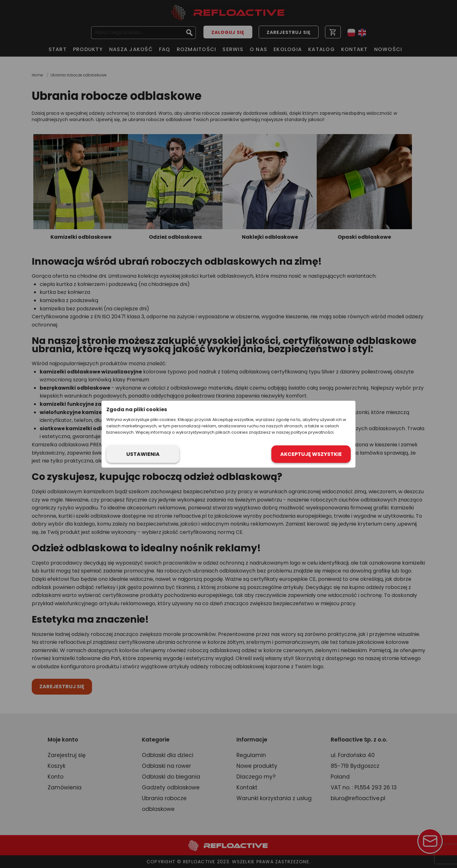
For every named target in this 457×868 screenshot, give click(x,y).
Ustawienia (143, 454)
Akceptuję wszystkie (311, 454)
